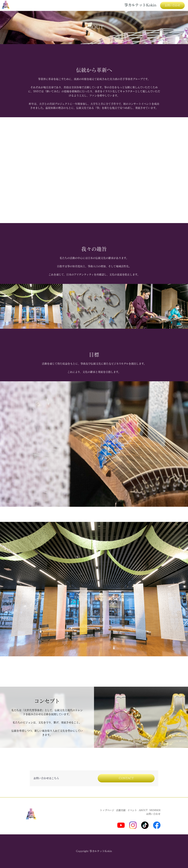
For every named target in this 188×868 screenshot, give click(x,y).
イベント (132, 810)
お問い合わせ (172, 5)
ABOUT (143, 810)
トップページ (107, 810)
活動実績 (121, 810)
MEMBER (155, 810)
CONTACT (126, 778)
